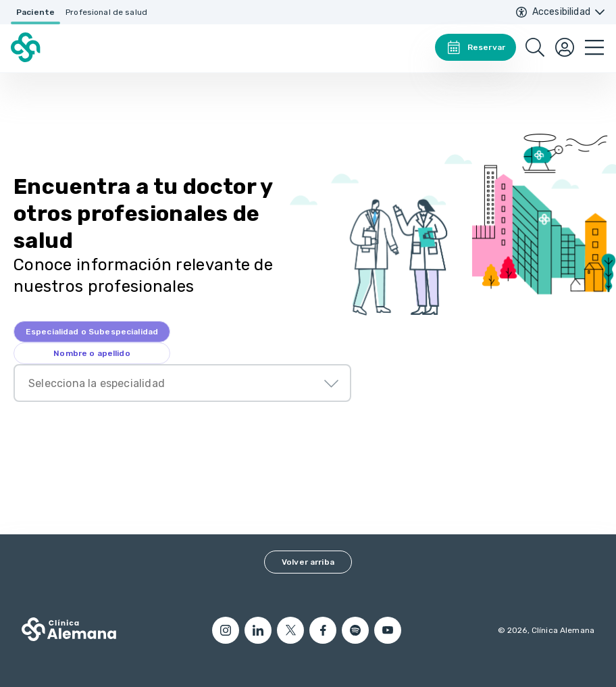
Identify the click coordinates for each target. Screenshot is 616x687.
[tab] (92, 332)
